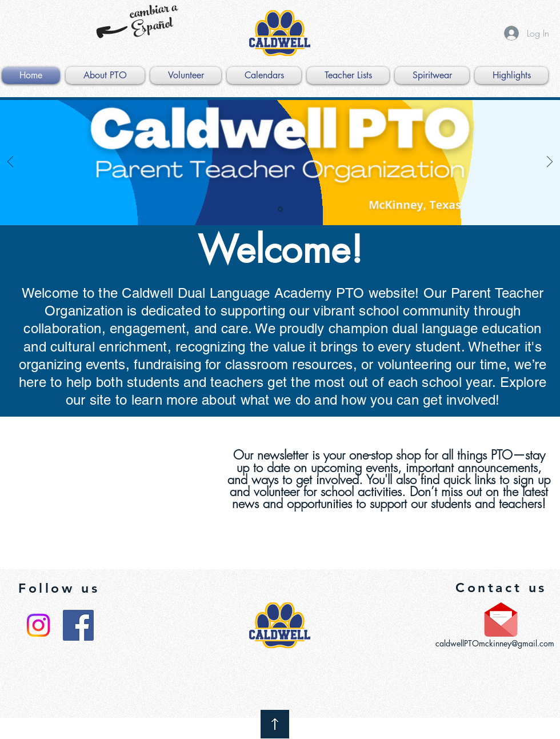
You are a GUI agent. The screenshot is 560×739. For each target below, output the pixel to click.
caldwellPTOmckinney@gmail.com (495, 643)
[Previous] (10, 163)
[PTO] (280, 209)
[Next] (550, 163)
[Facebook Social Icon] (78, 625)
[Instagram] (38, 625)
